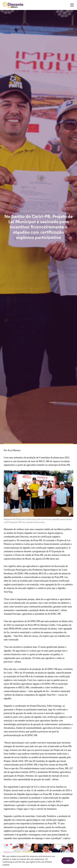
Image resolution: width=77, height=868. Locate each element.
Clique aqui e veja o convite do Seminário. (37, 809)
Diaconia (13, 5)
